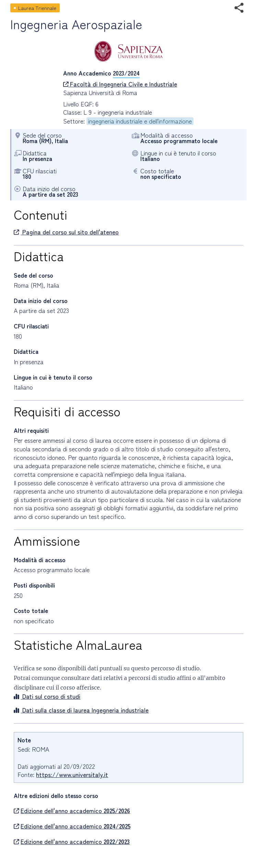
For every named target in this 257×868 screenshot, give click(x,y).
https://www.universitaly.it (72, 774)
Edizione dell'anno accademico (72, 811)
